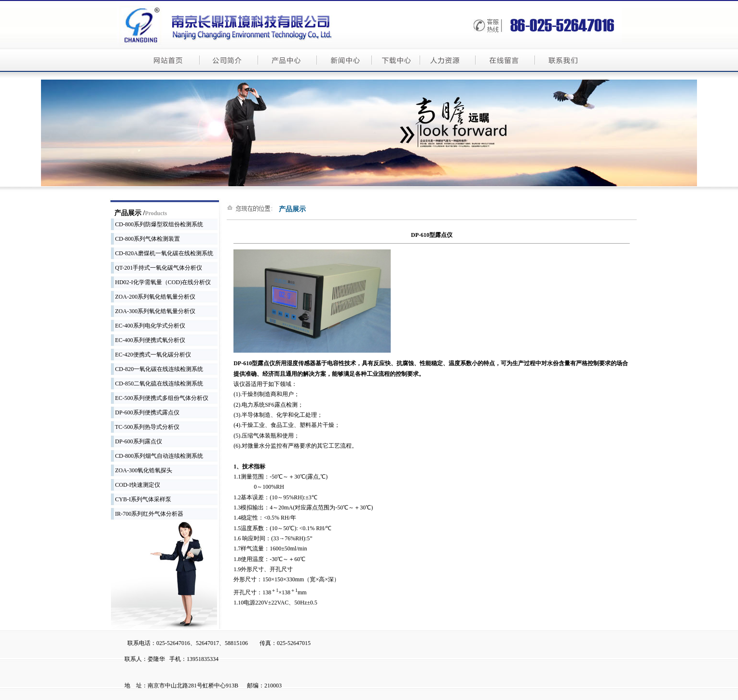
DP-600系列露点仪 (137, 441)
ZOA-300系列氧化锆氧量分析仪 (153, 311)
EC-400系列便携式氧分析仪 (148, 340)
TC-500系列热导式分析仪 (145, 427)
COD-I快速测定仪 (136, 485)
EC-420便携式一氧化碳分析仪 (151, 355)
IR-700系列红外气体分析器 (147, 514)
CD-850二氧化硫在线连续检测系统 (157, 384)
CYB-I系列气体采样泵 (141, 499)
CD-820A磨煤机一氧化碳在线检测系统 (162, 253)
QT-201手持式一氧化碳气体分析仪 (157, 268)
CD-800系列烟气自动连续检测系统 (157, 456)
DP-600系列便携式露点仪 (145, 412)
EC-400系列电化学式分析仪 (148, 326)
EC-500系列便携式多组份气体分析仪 (160, 398)
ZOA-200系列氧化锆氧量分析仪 (153, 297)
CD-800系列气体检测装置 (146, 239)
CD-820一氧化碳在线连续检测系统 (157, 369)
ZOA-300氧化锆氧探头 (142, 470)
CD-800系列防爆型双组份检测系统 (157, 224)
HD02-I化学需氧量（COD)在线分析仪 (161, 282)
